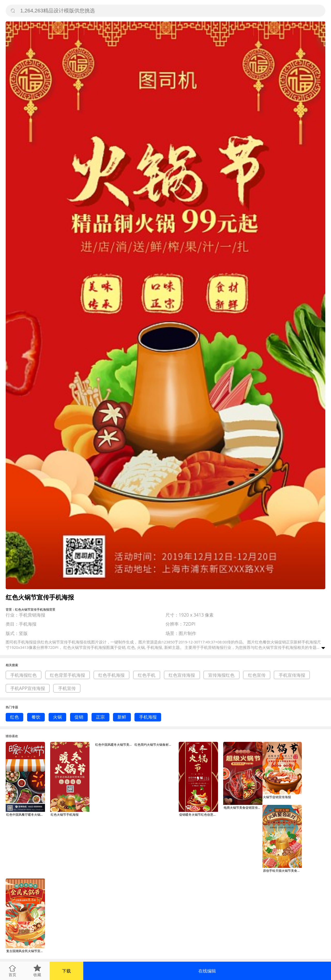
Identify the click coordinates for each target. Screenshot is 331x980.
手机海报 (148, 717)
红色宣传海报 (182, 675)
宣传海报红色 (221, 675)
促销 (79, 717)
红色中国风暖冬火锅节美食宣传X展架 (115, 745)
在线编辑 (207, 971)
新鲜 (122, 717)
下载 (66, 971)
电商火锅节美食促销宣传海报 (243, 808)
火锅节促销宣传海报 (277, 797)
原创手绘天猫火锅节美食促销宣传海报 (282, 871)
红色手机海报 (111, 675)
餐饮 (36, 717)
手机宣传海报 (292, 675)
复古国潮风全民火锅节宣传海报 (26, 951)
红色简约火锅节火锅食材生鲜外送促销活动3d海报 (154, 745)
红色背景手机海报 (67, 675)
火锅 (57, 717)
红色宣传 (257, 675)
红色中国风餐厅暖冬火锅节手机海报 (26, 815)
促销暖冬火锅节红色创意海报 (199, 815)
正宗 (100, 717)
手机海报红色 (24, 675)
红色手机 (147, 675)
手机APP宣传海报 (28, 688)
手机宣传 (67, 688)
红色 (14, 717)
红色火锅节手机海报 (65, 815)
